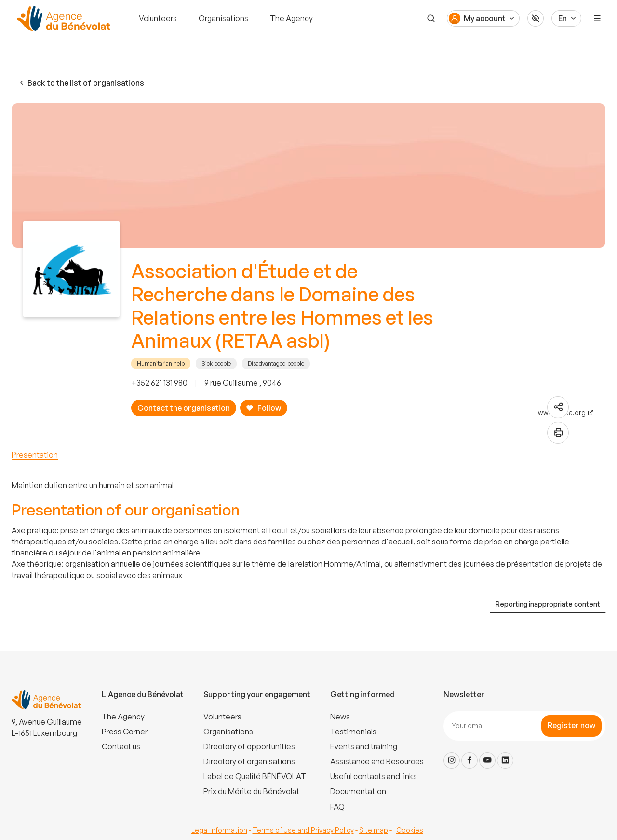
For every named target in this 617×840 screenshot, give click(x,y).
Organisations (223, 18)
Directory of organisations (249, 761)
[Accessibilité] (536, 18)
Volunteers (158, 18)
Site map (374, 830)
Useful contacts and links (374, 776)
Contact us (121, 746)
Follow (263, 408)
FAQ (337, 807)
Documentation (358, 791)
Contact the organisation (184, 408)
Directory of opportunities (249, 746)
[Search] (431, 18)
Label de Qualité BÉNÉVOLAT (255, 776)
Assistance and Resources (377, 761)
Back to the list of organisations (81, 83)
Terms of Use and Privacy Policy (303, 830)
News (340, 717)
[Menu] (597, 18)
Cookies (410, 830)
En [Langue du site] (563, 18)
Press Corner (125, 732)
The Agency (291, 18)
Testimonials (353, 732)
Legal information (219, 830)
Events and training (364, 746)
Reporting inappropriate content (548, 604)
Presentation (35, 455)
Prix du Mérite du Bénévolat (251, 791)
